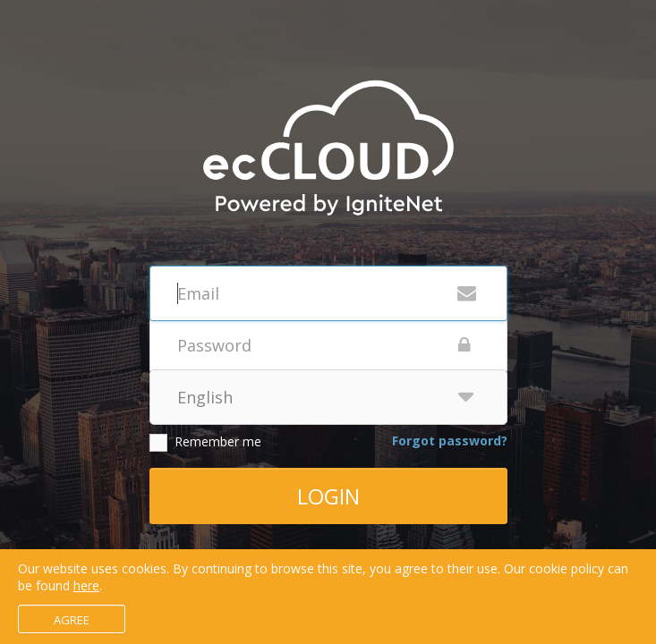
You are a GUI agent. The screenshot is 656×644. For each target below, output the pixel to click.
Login (328, 496)
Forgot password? (450, 441)
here (86, 585)
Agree (72, 620)
